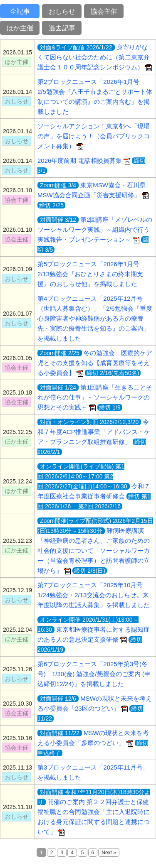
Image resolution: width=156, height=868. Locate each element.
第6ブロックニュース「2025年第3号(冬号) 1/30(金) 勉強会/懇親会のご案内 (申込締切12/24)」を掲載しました (94, 674)
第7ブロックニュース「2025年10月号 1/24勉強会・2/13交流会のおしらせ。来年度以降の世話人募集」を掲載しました (94, 595)
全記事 (20, 11)
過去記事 (62, 28)
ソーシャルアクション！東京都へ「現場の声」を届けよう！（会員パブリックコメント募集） (94, 136)
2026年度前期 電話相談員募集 (84, 161)
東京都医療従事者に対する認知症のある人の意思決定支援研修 (94, 630)
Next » (109, 853)
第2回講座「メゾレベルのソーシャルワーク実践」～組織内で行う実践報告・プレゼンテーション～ (95, 229)
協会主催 (104, 11)
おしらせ (62, 11)
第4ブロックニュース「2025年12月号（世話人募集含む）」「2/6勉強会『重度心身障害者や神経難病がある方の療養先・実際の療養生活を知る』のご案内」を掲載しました (95, 318)
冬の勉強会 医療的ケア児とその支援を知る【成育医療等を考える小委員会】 (95, 363)
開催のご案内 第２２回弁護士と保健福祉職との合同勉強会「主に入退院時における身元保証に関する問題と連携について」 (94, 812)
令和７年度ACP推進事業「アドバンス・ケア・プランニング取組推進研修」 (94, 432)
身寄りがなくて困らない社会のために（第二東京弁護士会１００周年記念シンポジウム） (95, 57)
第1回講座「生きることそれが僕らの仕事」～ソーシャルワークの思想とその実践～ (95, 397)
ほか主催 (20, 28)
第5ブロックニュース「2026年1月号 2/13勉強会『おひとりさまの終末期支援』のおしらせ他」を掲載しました (92, 274)
